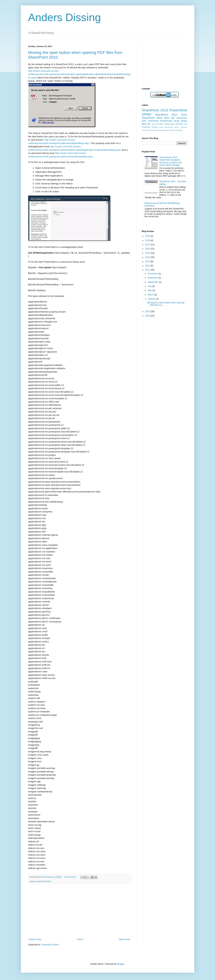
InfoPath (184, 127)
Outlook (145, 130)
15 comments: (70, 877)
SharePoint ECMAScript (160, 121)
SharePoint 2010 (44, 881)
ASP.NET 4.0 (181, 124)
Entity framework (166, 127)
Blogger (120, 964)
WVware (172, 130)
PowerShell (178, 110)
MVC (161, 124)
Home (80, 939)
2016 (148, 249)
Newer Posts (35, 939)
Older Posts (124, 939)
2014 (148, 257)
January (152, 299)
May (150, 290)
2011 (148, 270)
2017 (148, 245)
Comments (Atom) (50, 945)
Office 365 (169, 118)
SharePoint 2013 (166, 115)
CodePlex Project (150, 127)
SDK (150, 130)
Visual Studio (180, 121)
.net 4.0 (155, 124)
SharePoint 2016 (152, 118)
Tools (184, 115)
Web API (146, 124)
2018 (148, 240)
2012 (148, 266)
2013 (148, 262)
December (153, 274)
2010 (148, 311)
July (150, 286)
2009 (148, 316)
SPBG (147, 114)
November (153, 278)
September (153, 282)
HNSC (177, 127)
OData (167, 124)
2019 (148, 236)
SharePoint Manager (160, 130)
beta (173, 124)
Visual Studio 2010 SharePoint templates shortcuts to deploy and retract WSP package (170, 161)
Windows (179, 130)
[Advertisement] (80, 911)
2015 (148, 253)
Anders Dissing (65, 17)
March (151, 295)
